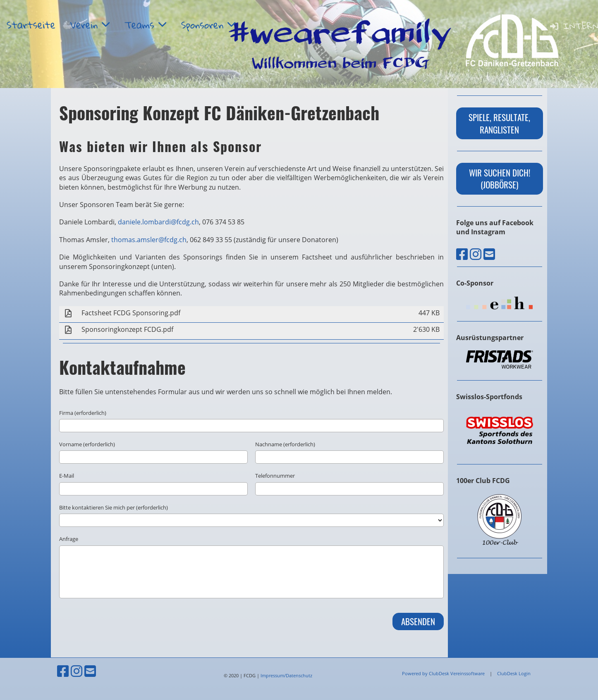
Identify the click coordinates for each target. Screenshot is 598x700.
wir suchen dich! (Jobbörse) (500, 179)
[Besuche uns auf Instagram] (476, 254)
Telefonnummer (275, 476)
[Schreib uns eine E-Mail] (489, 254)
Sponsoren (208, 25)
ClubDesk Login (514, 673)
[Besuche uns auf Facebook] (462, 254)
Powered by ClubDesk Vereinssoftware (443, 673)
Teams (145, 25)
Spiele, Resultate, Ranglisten (499, 123)
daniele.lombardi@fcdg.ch (158, 222)
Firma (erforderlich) (83, 413)
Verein (90, 25)
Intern (573, 26)
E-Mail (67, 476)
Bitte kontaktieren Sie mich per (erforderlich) (114, 507)
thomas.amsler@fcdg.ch (149, 240)
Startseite (31, 25)
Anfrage (69, 539)
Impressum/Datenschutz (286, 675)
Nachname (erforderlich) (285, 444)
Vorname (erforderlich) (87, 444)
